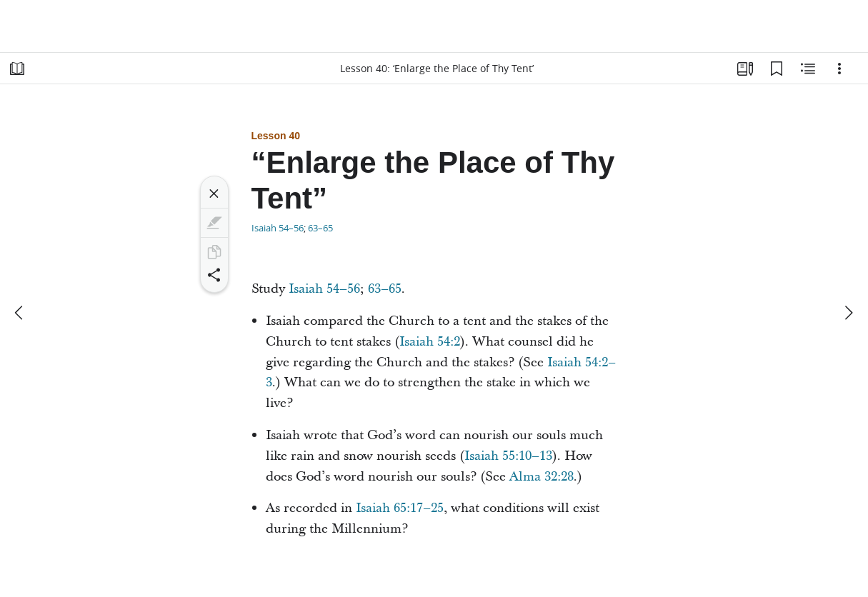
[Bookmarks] (777, 69)
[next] (848, 313)
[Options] (839, 69)
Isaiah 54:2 (430, 342)
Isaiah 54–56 (278, 228)
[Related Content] (808, 69)
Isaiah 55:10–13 (508, 456)
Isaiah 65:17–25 (400, 508)
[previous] (20, 313)
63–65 (320, 228)
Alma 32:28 (542, 477)
